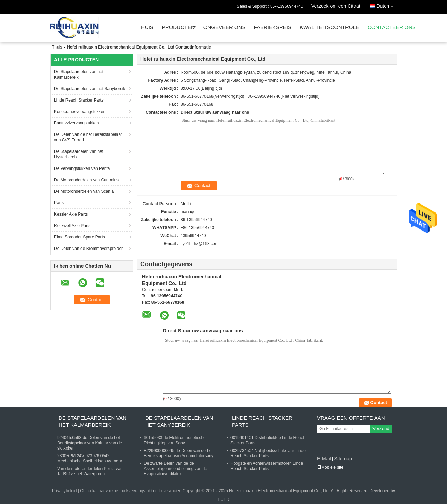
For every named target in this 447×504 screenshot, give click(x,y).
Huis (147, 28)
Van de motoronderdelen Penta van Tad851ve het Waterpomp (90, 471)
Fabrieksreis (273, 28)
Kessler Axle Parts (71, 214)
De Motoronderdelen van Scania (84, 191)
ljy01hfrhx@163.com (200, 244)
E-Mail (324, 459)
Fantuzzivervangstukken (76, 123)
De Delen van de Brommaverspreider (88, 249)
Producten (178, 28)
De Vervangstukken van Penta (82, 168)
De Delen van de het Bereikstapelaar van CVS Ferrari (88, 137)
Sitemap (343, 459)
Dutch (387, 5)
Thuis (57, 47)
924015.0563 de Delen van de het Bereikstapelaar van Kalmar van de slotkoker (90, 443)
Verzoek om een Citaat (336, 6)
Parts (59, 203)
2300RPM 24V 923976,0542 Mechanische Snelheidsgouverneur (90, 458)
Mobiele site (330, 467)
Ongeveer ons (225, 28)
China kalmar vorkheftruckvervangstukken (119, 491)
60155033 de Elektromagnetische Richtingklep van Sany (175, 440)
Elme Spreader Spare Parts (80, 237)
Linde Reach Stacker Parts (79, 100)
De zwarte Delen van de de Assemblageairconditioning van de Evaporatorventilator (176, 469)
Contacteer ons (392, 28)
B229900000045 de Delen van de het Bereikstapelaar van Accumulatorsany (179, 453)
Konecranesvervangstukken (80, 112)
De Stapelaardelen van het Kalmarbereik (79, 75)
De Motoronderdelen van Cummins (86, 180)
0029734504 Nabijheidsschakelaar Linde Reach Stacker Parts (268, 453)
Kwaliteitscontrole (330, 28)
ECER (223, 499)
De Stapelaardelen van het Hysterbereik (79, 154)
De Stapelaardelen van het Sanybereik (90, 89)
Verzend (381, 429)
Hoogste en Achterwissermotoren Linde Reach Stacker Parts (267, 466)
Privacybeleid (64, 491)
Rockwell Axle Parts (72, 226)
